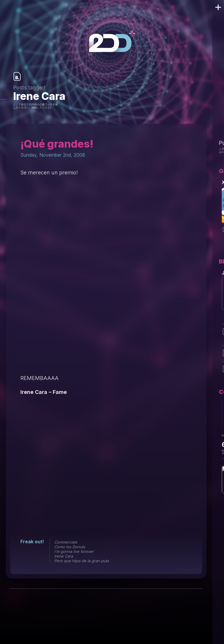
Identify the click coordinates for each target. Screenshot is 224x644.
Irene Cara (64, 556)
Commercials (66, 542)
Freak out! (32, 542)
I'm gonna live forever (74, 551)
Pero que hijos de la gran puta (82, 561)
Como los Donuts (70, 547)
